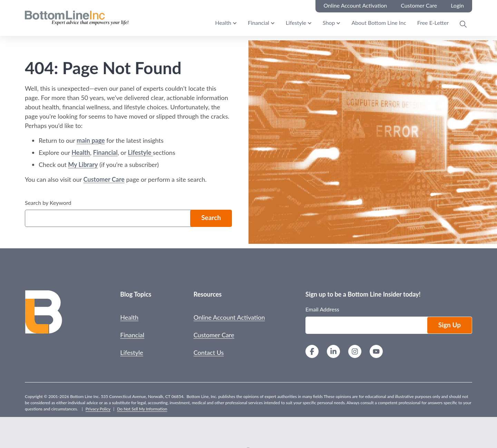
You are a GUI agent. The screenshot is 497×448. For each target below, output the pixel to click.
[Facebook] (312, 352)
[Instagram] (355, 352)
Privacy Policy (98, 409)
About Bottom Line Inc (379, 23)
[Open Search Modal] (463, 24)
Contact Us (209, 352)
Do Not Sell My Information (142, 409)
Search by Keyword (48, 203)
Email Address (322, 309)
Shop (329, 23)
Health (223, 23)
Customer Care (104, 179)
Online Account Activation (229, 317)
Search (211, 217)
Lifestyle (296, 23)
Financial (259, 23)
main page (91, 140)
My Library (83, 165)
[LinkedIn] (333, 352)
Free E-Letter (433, 23)
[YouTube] (376, 352)
